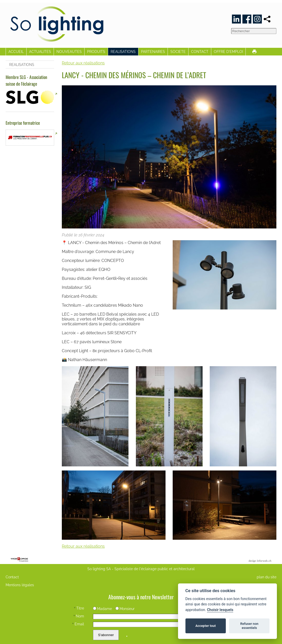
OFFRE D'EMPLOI (228, 51)
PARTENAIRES (153, 51)
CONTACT (200, 51)
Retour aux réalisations (83, 63)
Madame (102, 609)
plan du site (267, 577)
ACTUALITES (40, 51)
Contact (12, 577)
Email (78, 624)
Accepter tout (206, 626)
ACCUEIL (16, 51)
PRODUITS (96, 51)
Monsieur (125, 609)
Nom (79, 616)
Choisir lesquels (220, 610)
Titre (79, 608)
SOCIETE (178, 51)
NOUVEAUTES (69, 51)
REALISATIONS (123, 51)
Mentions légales (20, 585)
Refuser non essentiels (249, 626)
